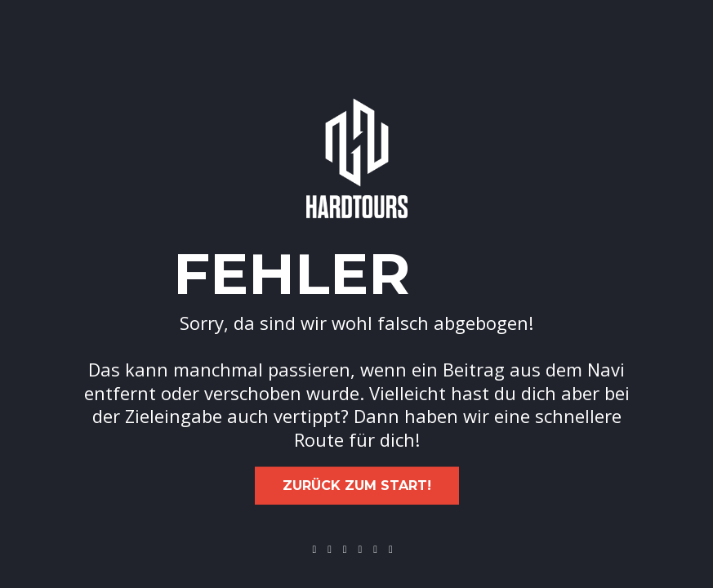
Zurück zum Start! (357, 486)
